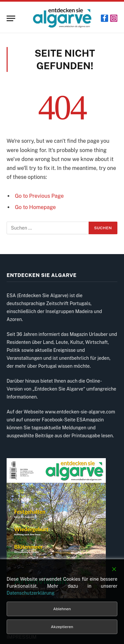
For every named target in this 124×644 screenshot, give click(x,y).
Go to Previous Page (39, 196)
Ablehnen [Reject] (62, 609)
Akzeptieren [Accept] (62, 627)
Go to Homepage (35, 207)
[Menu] (11, 18)
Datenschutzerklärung (31, 593)
